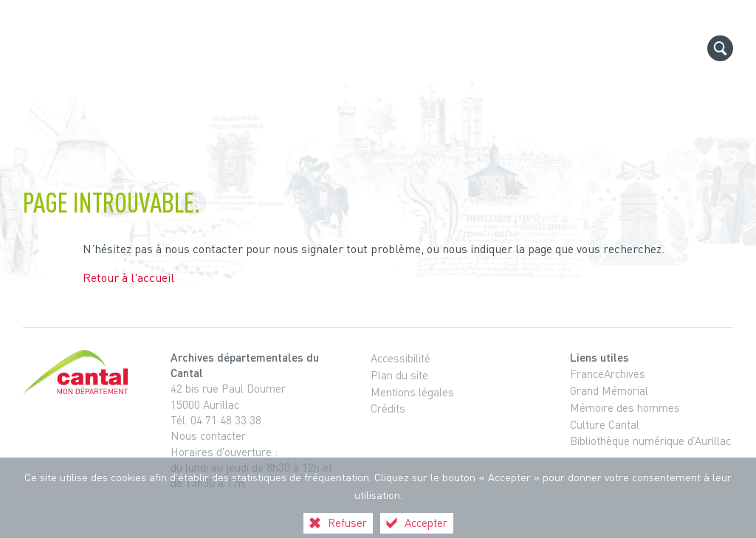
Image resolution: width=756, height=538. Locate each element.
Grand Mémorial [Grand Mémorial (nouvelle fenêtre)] (609, 390)
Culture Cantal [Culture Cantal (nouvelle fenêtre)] (605, 424)
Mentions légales (412, 392)
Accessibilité (401, 358)
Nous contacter (208, 435)
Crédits (388, 408)
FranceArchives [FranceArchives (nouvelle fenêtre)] (608, 373)
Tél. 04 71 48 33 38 (216, 420)
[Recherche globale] (720, 48)
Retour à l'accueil (128, 277)
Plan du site (399, 375)
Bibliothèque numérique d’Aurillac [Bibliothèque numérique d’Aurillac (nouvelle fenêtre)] (650, 441)
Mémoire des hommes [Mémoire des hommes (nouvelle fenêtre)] (625, 407)
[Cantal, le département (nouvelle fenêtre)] (78, 372)
